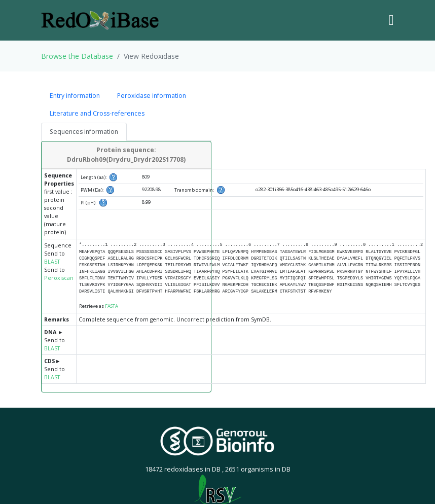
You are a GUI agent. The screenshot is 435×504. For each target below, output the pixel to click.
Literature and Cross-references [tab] (97, 113)
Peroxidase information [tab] (152, 96)
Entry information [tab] (75, 96)
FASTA (112, 306)
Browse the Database (77, 56)
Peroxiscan (59, 278)
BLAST (52, 262)
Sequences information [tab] (84, 132)
